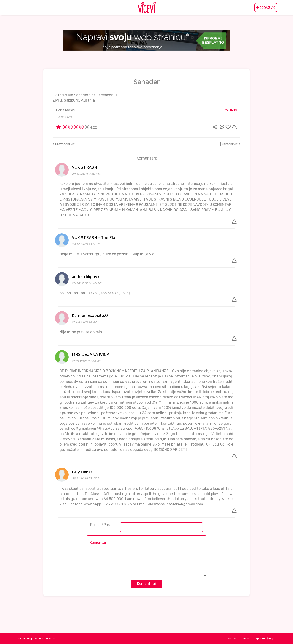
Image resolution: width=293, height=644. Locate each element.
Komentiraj (146, 584)
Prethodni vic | (64, 144)
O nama (246, 638)
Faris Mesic (65, 110)
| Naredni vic (230, 144)
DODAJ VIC (266, 8)
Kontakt (233, 638)
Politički (230, 110)
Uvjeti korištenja (264, 638)
